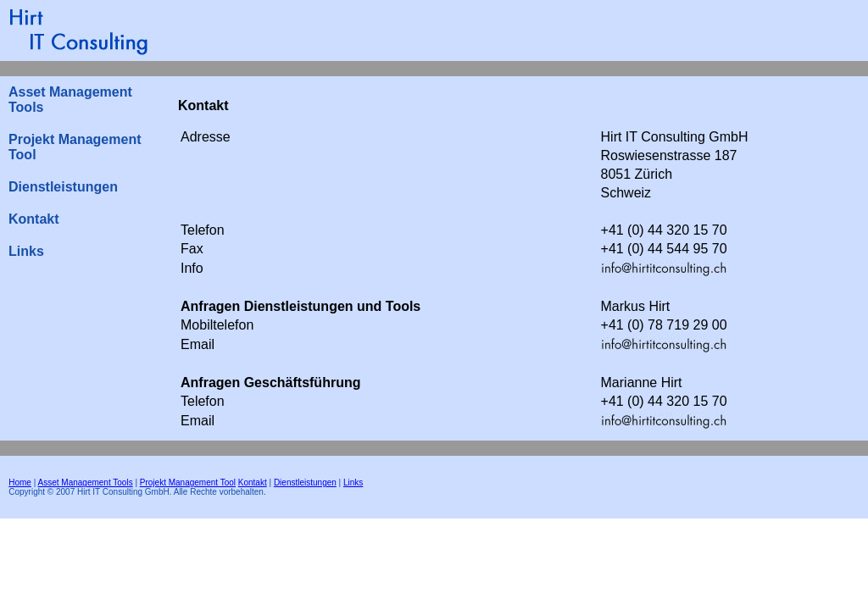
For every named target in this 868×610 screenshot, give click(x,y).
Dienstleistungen (63, 187)
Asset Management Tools (70, 100)
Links (26, 251)
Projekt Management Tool (75, 147)
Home (20, 482)
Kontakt (34, 219)
